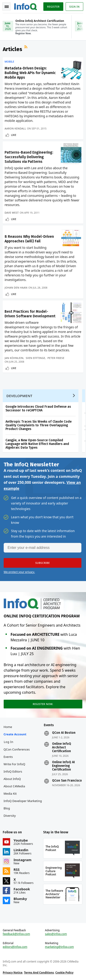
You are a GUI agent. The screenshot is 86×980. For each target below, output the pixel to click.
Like (14, 135)
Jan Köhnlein (14, 358)
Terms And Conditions (39, 973)
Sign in (74, 7)
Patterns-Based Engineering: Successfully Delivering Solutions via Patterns (29, 157)
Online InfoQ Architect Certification (62, 748)
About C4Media (14, 786)
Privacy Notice (13, 973)
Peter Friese (56, 358)
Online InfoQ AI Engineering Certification (63, 766)
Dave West (12, 213)
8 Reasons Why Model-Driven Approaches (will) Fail (29, 239)
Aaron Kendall (15, 128)
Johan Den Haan (16, 288)
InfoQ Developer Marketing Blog (23, 805)
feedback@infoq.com (16, 934)
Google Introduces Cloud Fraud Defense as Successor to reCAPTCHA (38, 408)
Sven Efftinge (35, 358)
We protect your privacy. (19, 572)
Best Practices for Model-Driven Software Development (30, 314)
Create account (15, 734)
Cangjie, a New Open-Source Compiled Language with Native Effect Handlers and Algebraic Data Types (37, 444)
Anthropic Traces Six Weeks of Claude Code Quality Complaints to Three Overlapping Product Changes (39, 425)
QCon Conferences (17, 749)
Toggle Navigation (7, 7)
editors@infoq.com (15, 947)
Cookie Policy (64, 973)
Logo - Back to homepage (26, 6)
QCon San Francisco (67, 781)
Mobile (9, 62)
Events (8, 757)
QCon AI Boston (64, 733)
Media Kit (10, 794)
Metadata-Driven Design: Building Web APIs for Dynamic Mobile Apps (30, 73)
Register (53, 7)
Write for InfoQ (14, 764)
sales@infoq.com (56, 934)
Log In (9, 742)
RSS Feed (26, 47)
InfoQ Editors (13, 771)
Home (8, 727)
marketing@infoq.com (59, 947)
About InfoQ (12, 779)
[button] (43, 563)
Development (19, 396)
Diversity (10, 816)
